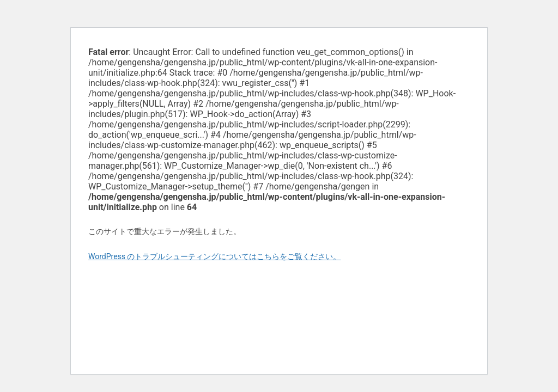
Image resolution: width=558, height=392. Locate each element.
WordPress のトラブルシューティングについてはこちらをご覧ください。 (215, 256)
